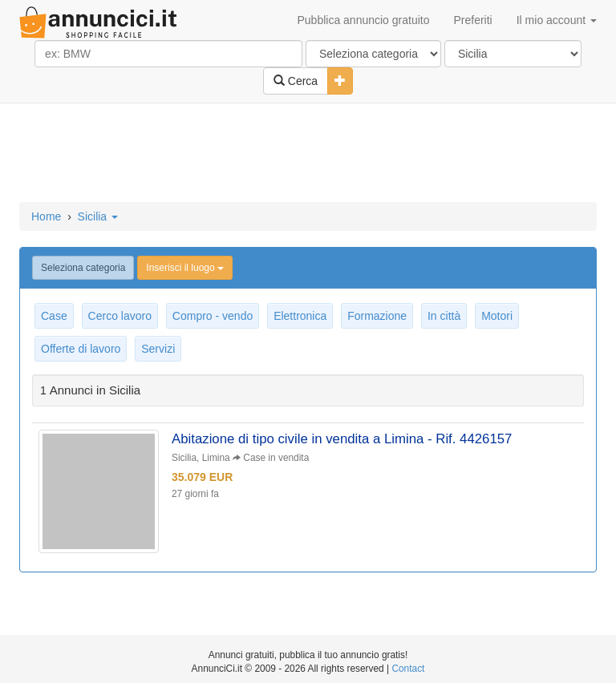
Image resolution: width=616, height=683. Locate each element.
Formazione (377, 316)
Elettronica (300, 316)
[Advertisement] (308, 154)
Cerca (296, 81)
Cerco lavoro (120, 316)
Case (54, 316)
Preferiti (473, 20)
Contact (408, 669)
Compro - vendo (213, 316)
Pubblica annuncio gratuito (363, 20)
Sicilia (98, 216)
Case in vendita (276, 458)
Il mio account (557, 20)
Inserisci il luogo (185, 268)
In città (444, 316)
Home (46, 216)
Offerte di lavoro (81, 349)
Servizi (158, 349)
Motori (497, 316)
